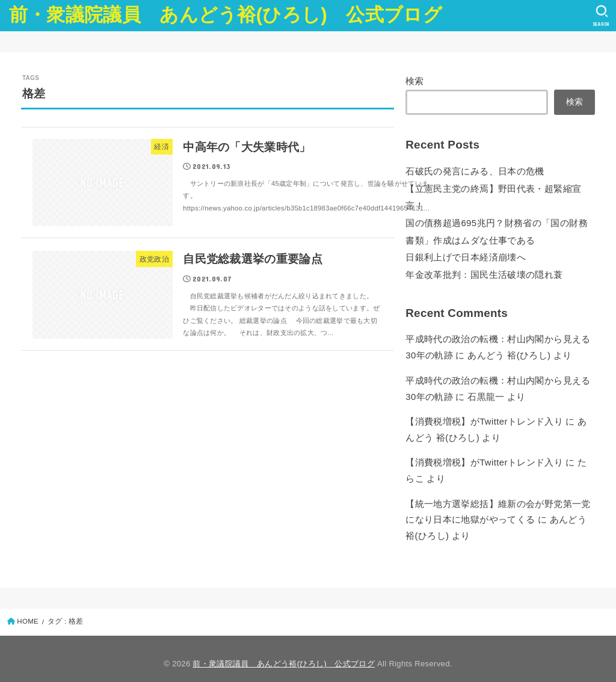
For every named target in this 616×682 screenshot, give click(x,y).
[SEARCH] (601, 16)
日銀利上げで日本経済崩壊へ (466, 254)
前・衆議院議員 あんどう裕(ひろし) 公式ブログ (226, 15)
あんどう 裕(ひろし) (509, 351)
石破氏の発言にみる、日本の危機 (475, 171)
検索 (415, 81)
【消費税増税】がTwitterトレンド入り (484, 416)
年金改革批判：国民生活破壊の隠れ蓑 (484, 271)
